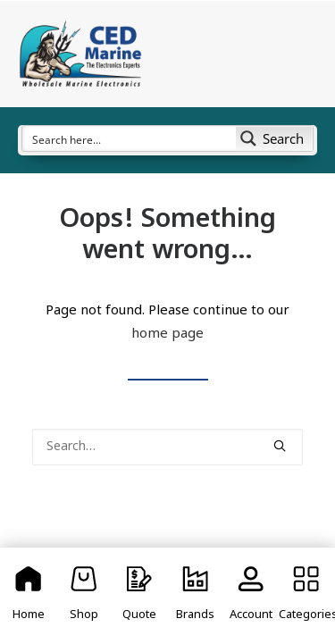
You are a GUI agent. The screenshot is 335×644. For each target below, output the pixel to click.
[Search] (167, 447)
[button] (280, 446)
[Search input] (130, 138)
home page (167, 335)
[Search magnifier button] (274, 138)
